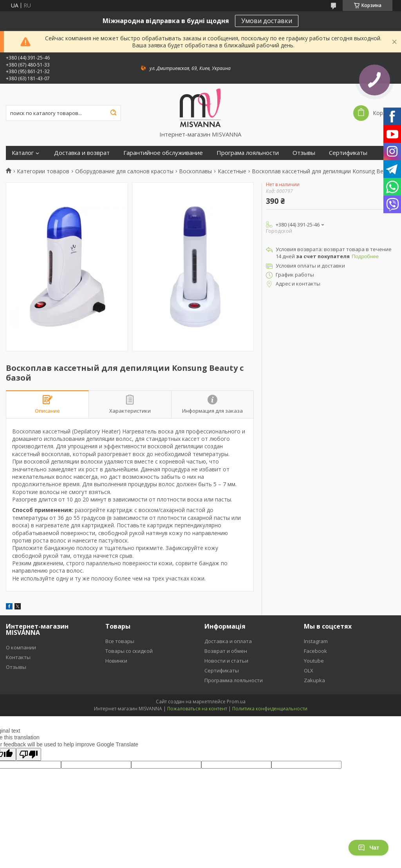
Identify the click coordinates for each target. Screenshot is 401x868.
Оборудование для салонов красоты (124, 171)
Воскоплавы (195, 171)
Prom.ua (236, 702)
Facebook (315, 651)
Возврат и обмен (226, 651)
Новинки (116, 661)
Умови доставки (267, 21)
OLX (309, 670)
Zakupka (314, 680)
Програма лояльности (248, 153)
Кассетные (232, 171)
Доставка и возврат (82, 153)
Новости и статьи (226, 661)
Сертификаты (348, 153)
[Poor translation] (29, 754)
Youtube (314, 661)
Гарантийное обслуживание (163, 153)
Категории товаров (43, 171)
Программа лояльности (234, 680)
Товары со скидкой (129, 651)
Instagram (316, 641)
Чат (368, 848)
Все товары (120, 641)
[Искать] (113, 113)
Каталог (23, 153)
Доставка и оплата (228, 641)
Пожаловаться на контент (197, 709)
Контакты (18, 657)
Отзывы (304, 153)
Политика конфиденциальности (270, 709)
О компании (21, 647)
